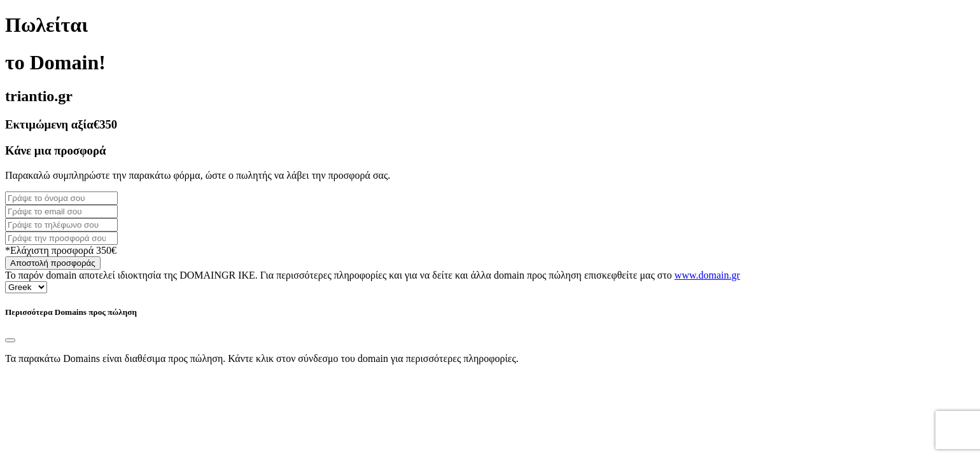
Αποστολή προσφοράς (53, 263)
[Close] (10, 340)
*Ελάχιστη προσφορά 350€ (61, 250)
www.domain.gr (707, 275)
